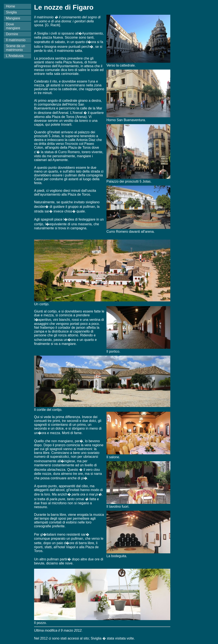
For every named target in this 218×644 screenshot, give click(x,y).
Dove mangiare (13, 26)
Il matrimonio (16, 40)
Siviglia (11, 12)
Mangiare (13, 18)
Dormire (12, 34)
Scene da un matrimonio (16, 48)
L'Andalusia (15, 56)
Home (11, 6)
